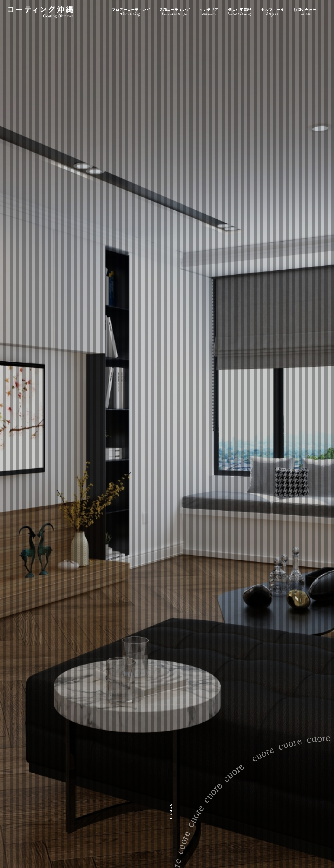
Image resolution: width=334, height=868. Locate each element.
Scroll (171, 812)
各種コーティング (175, 11)
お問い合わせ (305, 11)
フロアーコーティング (131, 11)
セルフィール (273, 11)
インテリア (209, 11)
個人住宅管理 (240, 11)
